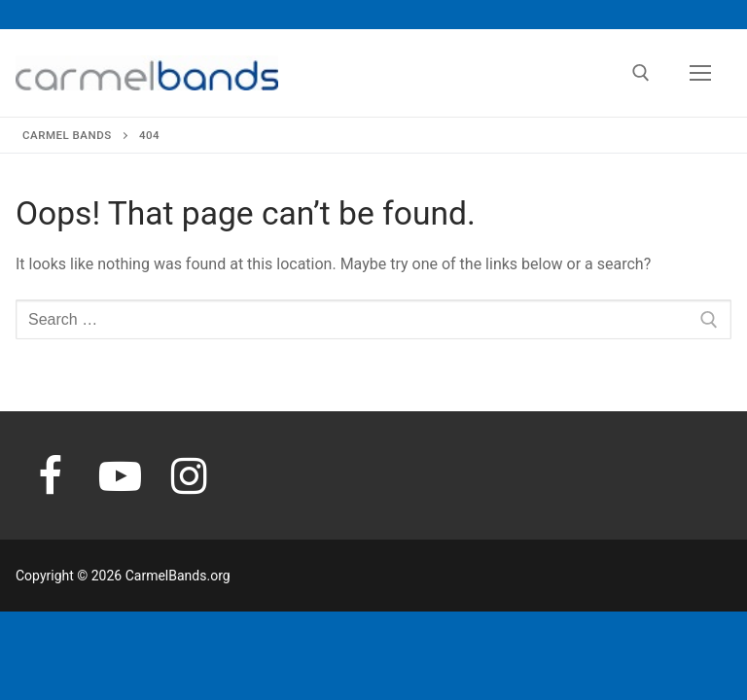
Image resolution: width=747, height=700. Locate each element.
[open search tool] (641, 73)
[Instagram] (190, 475)
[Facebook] (51, 475)
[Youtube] (121, 475)
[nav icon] (700, 73)
